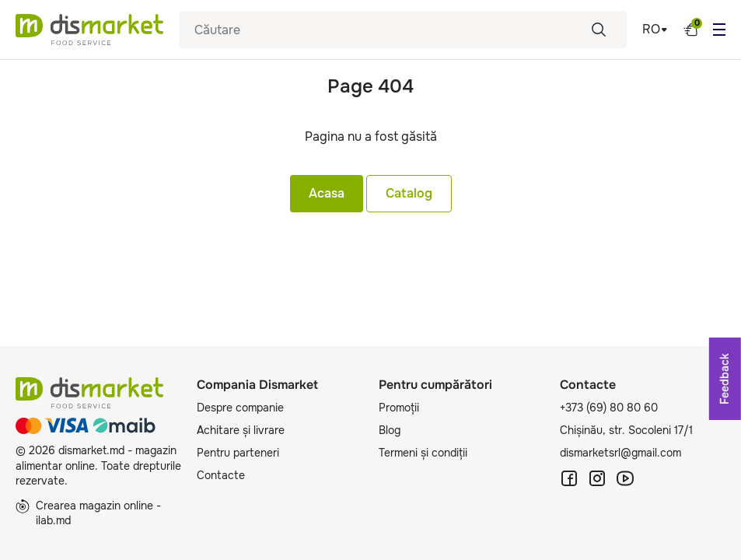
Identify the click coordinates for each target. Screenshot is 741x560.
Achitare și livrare (241, 430)
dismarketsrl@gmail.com (620, 453)
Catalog (409, 193)
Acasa (327, 193)
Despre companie (240, 408)
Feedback (725, 379)
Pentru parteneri (238, 453)
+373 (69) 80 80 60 (609, 408)
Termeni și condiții (423, 453)
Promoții (399, 408)
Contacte (221, 475)
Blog (390, 430)
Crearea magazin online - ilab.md (88, 513)
